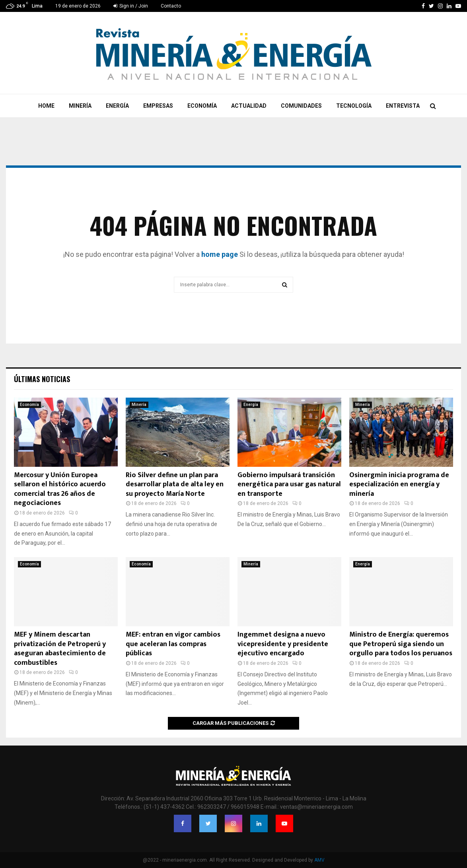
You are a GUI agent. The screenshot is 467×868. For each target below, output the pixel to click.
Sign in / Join (131, 6)
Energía (117, 106)
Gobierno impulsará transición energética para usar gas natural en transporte (289, 484)
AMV (319, 860)
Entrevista (403, 106)
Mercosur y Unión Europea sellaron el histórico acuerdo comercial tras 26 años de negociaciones (60, 489)
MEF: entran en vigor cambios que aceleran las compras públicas (173, 644)
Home (46, 106)
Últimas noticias (42, 379)
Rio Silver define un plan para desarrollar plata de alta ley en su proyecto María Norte (175, 484)
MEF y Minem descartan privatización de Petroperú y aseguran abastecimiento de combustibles (60, 649)
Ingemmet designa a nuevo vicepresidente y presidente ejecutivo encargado (283, 644)
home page (220, 254)
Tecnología (354, 106)
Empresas (158, 106)
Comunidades (301, 106)
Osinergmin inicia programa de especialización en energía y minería (399, 484)
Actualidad (249, 106)
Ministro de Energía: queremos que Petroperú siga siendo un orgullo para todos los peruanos (401, 644)
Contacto (171, 6)
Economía (202, 106)
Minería (80, 106)
